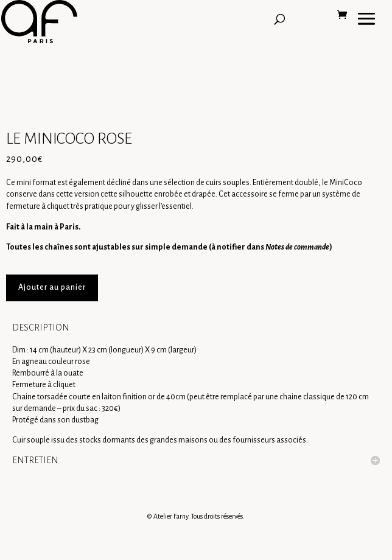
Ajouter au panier (52, 287)
